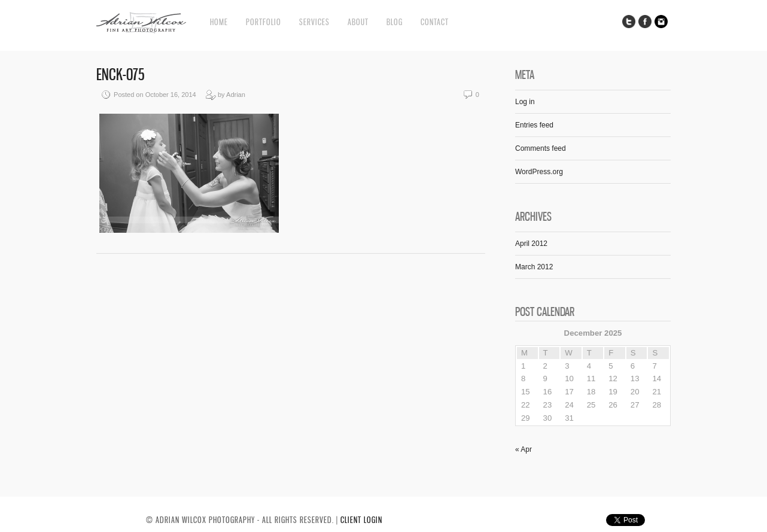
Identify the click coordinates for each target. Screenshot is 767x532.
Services (314, 22)
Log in (525, 102)
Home (219, 22)
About (358, 22)
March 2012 (534, 267)
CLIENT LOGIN (361, 520)
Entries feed (534, 125)
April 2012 (531, 244)
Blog (395, 22)
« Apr (523, 449)
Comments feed (541, 148)
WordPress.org (539, 172)
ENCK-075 (120, 75)
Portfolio (264, 22)
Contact (435, 22)
